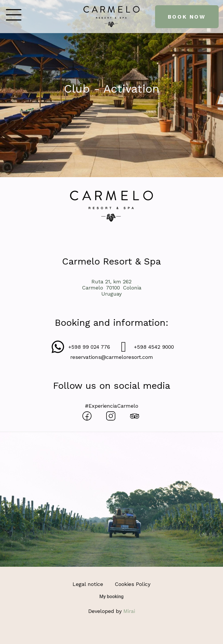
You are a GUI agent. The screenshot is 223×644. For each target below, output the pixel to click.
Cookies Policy (133, 584)
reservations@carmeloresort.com (112, 357)
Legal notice (88, 584)
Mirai (129, 611)
